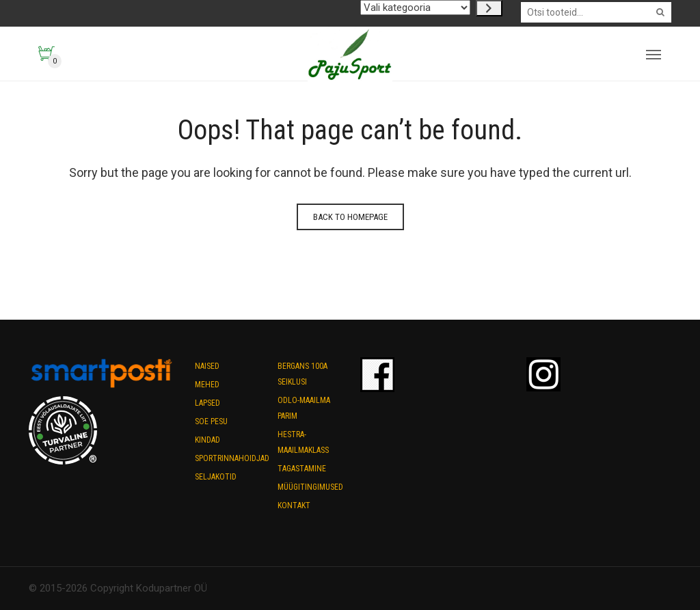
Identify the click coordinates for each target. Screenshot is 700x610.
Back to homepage (350, 217)
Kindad (207, 440)
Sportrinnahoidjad (232, 458)
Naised (207, 366)
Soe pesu (211, 421)
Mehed (207, 385)
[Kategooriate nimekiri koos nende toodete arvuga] (415, 8)
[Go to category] (489, 8)
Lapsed (207, 403)
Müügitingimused (310, 487)
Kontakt (294, 505)
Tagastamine (302, 469)
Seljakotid (216, 477)
